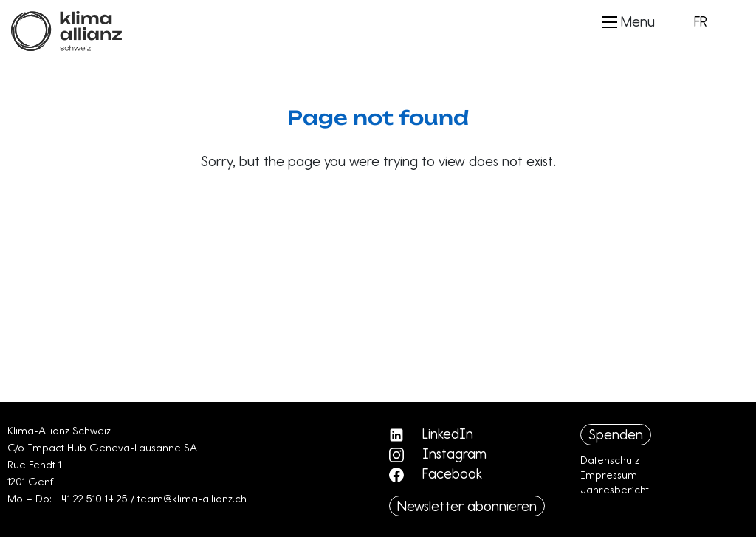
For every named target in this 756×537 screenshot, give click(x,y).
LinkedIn (431, 434)
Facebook (436, 473)
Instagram (438, 454)
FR (701, 21)
